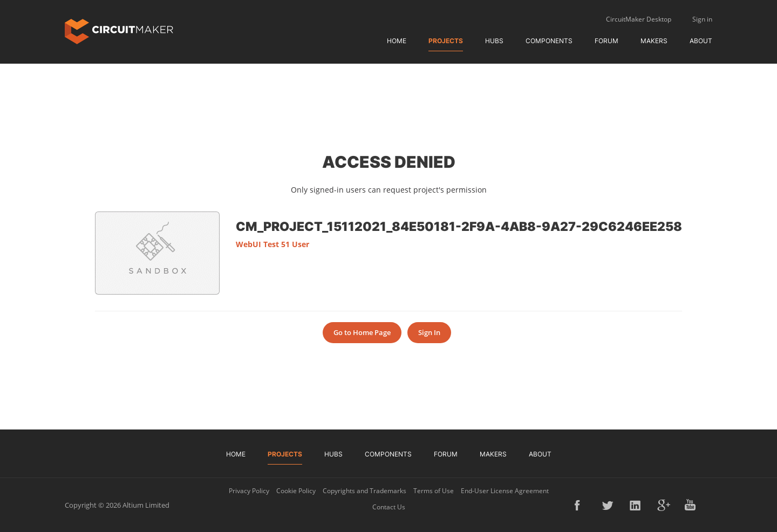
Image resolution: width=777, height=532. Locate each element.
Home (397, 41)
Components (549, 41)
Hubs (494, 41)
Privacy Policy (249, 491)
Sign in (702, 19)
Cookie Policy (296, 491)
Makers (654, 41)
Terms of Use (434, 491)
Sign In (429, 332)
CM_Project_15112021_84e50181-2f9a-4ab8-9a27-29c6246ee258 (459, 226)
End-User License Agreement (505, 491)
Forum (606, 41)
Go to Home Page (362, 332)
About (701, 41)
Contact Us (389, 507)
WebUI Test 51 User (272, 244)
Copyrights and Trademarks (364, 491)
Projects (446, 41)
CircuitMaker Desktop (639, 19)
